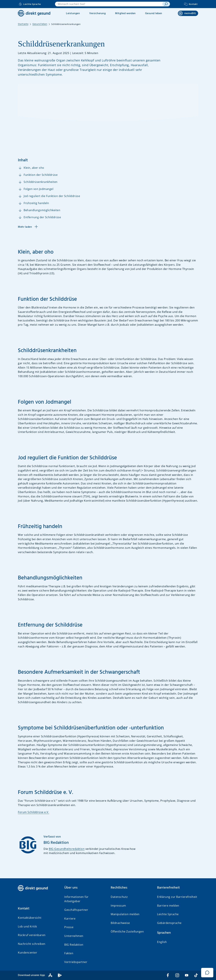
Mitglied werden (125, 13)
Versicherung (97, 13)
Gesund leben (154, 13)
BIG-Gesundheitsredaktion (67, 849)
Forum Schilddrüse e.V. (33, 812)
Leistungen (73, 13)
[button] (38, 909)
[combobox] (109, 4)
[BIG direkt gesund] (34, 13)
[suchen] (166, 4)
